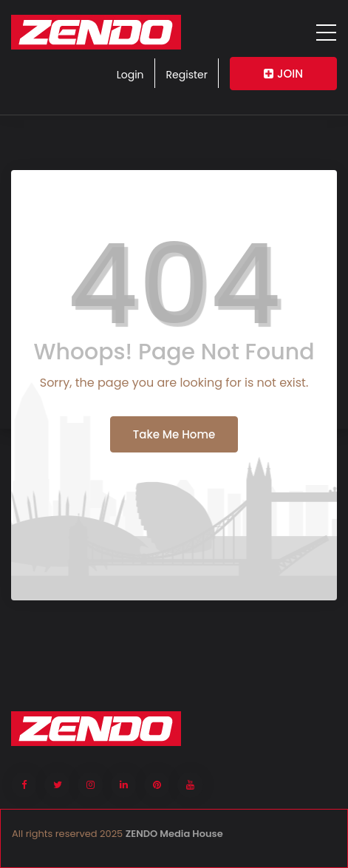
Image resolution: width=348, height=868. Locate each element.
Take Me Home (174, 434)
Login (130, 75)
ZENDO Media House (174, 834)
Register (187, 75)
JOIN (283, 74)
